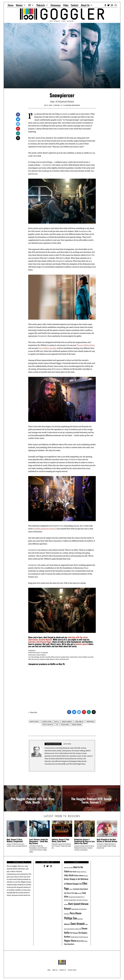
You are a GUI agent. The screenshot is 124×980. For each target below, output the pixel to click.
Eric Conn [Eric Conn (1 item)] (71, 889)
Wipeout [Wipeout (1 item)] (86, 941)
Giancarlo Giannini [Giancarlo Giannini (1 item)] (72, 897)
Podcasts (41, 5)
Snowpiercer (90, 721)
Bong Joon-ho (79, 721)
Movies (19, 5)
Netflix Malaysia (48, 725)
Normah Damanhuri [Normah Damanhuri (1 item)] (83, 909)
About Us (85, 5)
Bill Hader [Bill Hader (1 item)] (79, 872)
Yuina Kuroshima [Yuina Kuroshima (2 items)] (69, 944)
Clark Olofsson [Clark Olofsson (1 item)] (84, 872)
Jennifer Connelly (67, 721)
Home (11, 5)
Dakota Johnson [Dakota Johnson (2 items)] (79, 875)
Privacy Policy (72, 970)
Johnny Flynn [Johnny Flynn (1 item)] (79, 900)
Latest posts (67, 744)
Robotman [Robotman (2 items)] (67, 924)
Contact (75, 5)
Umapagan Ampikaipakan (53, 744)
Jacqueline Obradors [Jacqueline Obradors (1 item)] (73, 900)
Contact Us (63, 970)
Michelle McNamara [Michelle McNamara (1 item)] (75, 909)
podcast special (82, 644)
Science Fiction (47, 721)
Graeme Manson (77, 725)
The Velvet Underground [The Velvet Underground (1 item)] (83, 937)
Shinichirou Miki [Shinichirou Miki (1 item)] (78, 929)
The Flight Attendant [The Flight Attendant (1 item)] (75, 937)
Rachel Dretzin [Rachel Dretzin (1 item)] (80, 919)
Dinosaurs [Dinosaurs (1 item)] (86, 876)
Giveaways (56, 5)
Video (66, 5)
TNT (57, 725)
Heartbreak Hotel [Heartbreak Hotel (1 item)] (79, 897)
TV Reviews (56, 105)
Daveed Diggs (65, 725)
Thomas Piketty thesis (86, 345)
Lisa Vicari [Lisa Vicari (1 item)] (66, 904)
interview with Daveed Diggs (40, 642)
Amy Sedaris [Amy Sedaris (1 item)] (71, 868)
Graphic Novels (35, 721)
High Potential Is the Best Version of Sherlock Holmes (107, 840)
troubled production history (45, 529)
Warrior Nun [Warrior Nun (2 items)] (80, 941)
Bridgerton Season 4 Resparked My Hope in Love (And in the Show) (84, 841)
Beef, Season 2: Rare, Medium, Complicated (15, 840)
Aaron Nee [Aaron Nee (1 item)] (66, 868)
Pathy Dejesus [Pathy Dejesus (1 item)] (67, 914)
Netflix (57, 721)
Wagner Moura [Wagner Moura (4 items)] (70, 940)
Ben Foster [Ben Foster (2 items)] (73, 872)
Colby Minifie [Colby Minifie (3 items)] (69, 875)
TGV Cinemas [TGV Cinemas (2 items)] (74, 933)
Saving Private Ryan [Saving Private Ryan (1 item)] (71, 929)
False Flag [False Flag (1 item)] (80, 893)
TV (29, 5)
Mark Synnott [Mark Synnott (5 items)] (74, 904)
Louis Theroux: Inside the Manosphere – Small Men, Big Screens (39, 841)
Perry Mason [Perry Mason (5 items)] (76, 913)
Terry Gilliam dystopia (48, 348)
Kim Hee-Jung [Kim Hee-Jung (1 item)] (85, 900)
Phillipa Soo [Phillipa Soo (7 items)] (70, 918)
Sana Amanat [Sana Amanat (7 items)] (78, 923)
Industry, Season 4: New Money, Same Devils (61, 840)
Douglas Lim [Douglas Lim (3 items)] (77, 884)
